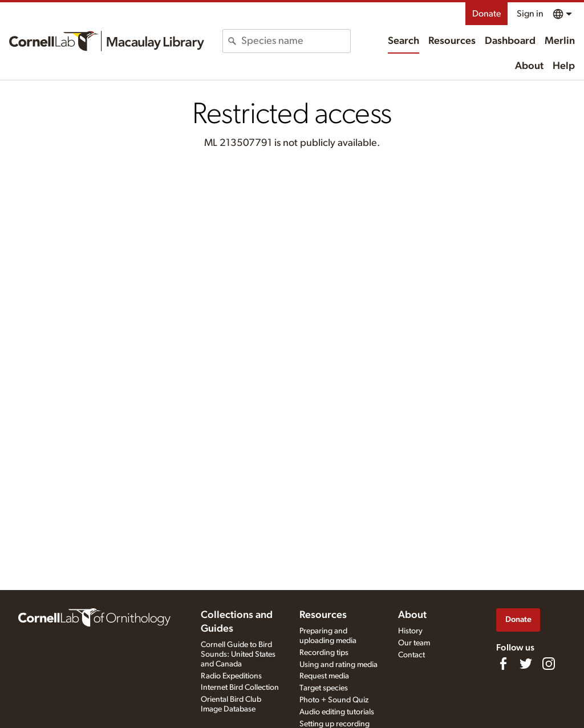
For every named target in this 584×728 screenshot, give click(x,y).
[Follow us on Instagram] (549, 664)
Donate (486, 14)
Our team (414, 643)
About (529, 66)
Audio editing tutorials (337, 712)
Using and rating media (338, 665)
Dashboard (510, 41)
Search (403, 41)
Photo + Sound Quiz (334, 700)
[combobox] (295, 41)
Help (564, 66)
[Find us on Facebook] (503, 664)
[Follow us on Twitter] (526, 664)
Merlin (560, 41)
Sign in (530, 14)
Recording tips (324, 653)
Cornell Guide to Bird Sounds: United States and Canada (238, 654)
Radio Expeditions (231, 676)
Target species (324, 688)
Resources (452, 41)
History (410, 631)
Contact (411, 655)
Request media (324, 676)
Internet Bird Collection (240, 688)
